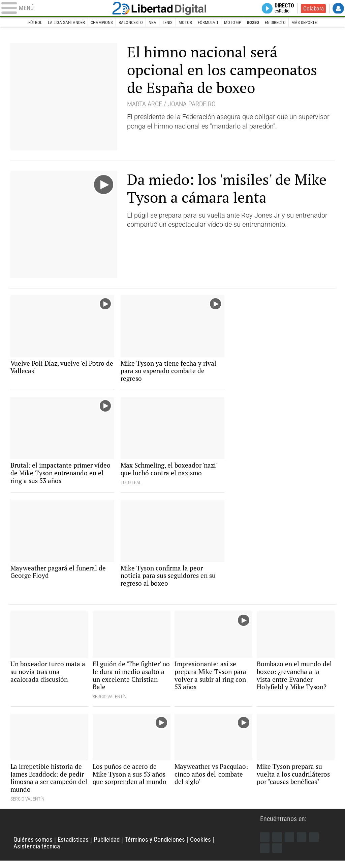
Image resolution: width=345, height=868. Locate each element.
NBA (152, 23)
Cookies (211, 847)
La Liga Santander (60, 23)
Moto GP (236, 23)
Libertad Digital (172, 9)
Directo (283, 9)
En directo (282, 23)
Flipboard (316, 844)
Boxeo (258, 23)
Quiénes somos (34, 847)
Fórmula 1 (210, 23)
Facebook (265, 844)
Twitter (278, 844)
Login (338, 9)
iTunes (278, 855)
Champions (97, 23)
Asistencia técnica (38, 853)
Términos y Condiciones (163, 847)
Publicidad (112, 847)
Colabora (313, 9)
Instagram (290, 844)
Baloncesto (129, 23)
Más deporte (313, 23)
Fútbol (26, 23)
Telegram (265, 855)
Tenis (168, 23)
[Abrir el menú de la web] (60, 9)
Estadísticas (76, 847)
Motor (186, 23)
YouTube (303, 844)
